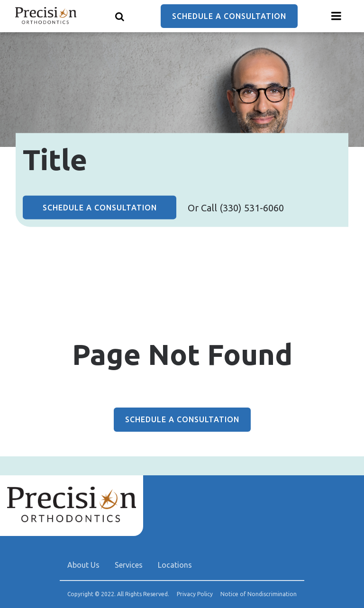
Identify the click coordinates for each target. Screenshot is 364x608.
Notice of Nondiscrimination (259, 594)
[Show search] (120, 16)
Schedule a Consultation (229, 16)
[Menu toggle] (337, 16)
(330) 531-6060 (252, 208)
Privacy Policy (195, 594)
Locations (175, 565)
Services (129, 565)
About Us (83, 565)
